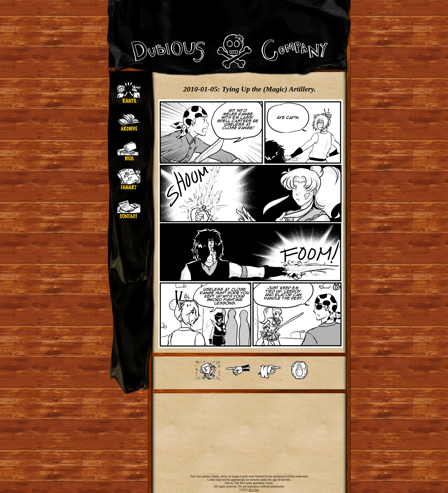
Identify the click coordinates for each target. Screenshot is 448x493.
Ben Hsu (254, 490)
